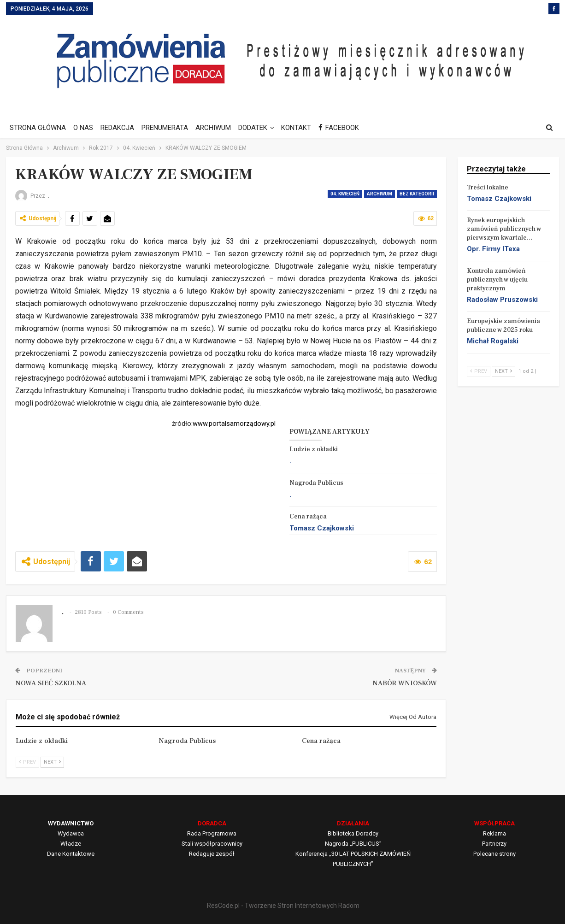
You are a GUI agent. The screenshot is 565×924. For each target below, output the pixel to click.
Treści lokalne (488, 188)
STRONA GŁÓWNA (38, 128)
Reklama (494, 833)
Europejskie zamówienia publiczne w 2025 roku (503, 326)
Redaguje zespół (212, 854)
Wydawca (71, 833)
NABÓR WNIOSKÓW (405, 683)
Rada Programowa (212, 833)
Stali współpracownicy (212, 844)
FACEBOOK (348, 128)
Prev (27, 762)
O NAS (85, 128)
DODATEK (260, 128)
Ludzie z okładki (314, 449)
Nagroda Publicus (316, 483)
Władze (71, 844)
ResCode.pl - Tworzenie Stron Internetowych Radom (283, 906)
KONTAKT (304, 128)
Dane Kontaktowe (71, 854)
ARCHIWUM (219, 128)
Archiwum (380, 194)
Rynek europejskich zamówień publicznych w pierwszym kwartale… (504, 229)
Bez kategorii (417, 194)
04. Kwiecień (345, 194)
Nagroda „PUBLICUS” (353, 844)
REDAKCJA (120, 128)
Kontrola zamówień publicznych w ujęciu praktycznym (497, 280)
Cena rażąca (308, 517)
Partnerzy (494, 844)
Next (52, 762)
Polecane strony (494, 854)
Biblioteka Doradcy (353, 833)
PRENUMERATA (169, 128)
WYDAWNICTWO (71, 823)
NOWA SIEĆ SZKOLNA (51, 683)
